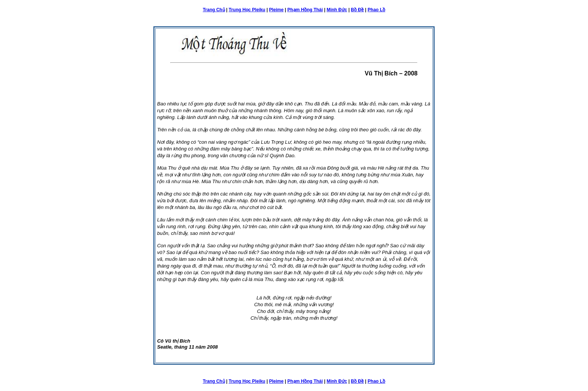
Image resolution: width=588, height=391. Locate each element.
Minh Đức (337, 10)
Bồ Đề (358, 10)
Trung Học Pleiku (247, 10)
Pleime (276, 10)
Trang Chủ (214, 10)
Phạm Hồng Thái (305, 10)
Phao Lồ (376, 10)
